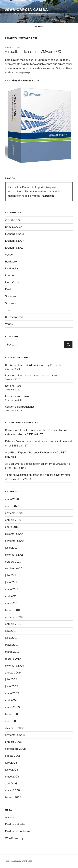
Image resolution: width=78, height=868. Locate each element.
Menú (39, 26)
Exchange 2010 (14, 248)
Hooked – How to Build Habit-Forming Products (33, 365)
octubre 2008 (13, 742)
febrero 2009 (13, 714)
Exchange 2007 (15, 241)
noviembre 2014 (15, 541)
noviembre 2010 (15, 617)
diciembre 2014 (14, 534)
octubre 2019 (13, 520)
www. (8, 81)
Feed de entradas (15, 824)
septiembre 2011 (15, 568)
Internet (10, 275)
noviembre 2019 (15, 513)
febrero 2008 (13, 797)
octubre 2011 (13, 562)
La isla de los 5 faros (17, 396)
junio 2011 (11, 582)
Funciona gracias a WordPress (18, 861)
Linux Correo (13, 282)
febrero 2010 (13, 659)
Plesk (8, 289)
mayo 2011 (11, 589)
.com (36, 81)
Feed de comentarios (18, 831)
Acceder (10, 817)
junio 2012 (11, 548)
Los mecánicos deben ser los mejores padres (32, 375)
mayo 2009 (12, 693)
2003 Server (13, 220)
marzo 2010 (12, 652)
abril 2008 (11, 784)
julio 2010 (11, 631)
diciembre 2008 (15, 728)
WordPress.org (14, 838)
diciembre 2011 (14, 555)
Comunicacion (14, 227)
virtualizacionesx (22, 81)
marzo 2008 (12, 790)
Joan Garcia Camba (27, 10)
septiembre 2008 (15, 749)
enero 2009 (12, 721)
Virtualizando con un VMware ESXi (34, 52)
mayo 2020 (12, 499)
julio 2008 (11, 763)
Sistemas (11, 296)
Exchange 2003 (15, 234)
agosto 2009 (13, 673)
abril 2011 (11, 596)
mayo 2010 (12, 645)
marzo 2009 (12, 707)
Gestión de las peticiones (20, 407)
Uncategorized (14, 317)
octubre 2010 (13, 624)
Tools (8, 310)
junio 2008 (12, 770)
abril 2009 (11, 700)
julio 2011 (10, 575)
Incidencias (12, 269)
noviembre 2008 (15, 735)
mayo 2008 (12, 777)
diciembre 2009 (15, 666)
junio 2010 (11, 638)
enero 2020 (12, 506)
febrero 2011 (13, 610)
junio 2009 (12, 686)
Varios (9, 324)
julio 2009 (11, 679)
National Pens (13, 386)
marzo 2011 (12, 603)
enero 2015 (12, 527)
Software (11, 303)
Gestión (10, 255)
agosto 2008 (13, 756)
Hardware (11, 262)
